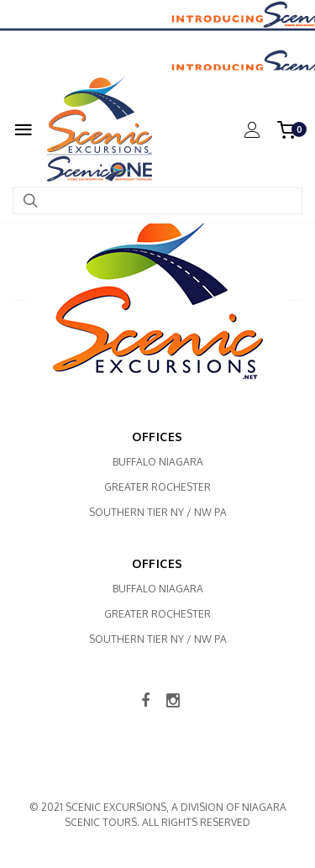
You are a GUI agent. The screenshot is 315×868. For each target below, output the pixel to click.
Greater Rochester (157, 487)
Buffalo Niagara (158, 462)
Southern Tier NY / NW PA (158, 512)
